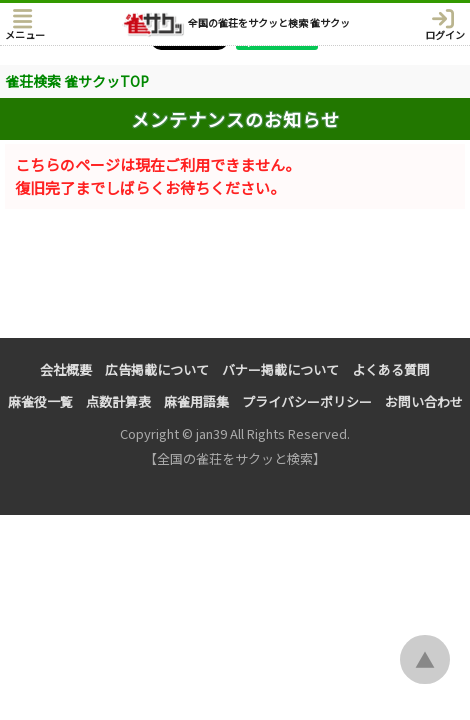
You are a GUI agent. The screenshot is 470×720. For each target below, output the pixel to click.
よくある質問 (391, 369)
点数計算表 (118, 401)
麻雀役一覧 (40, 401)
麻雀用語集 (196, 401)
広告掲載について (157, 369)
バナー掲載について (280, 369)
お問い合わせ (424, 401)
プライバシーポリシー (307, 401)
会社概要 (66, 369)
